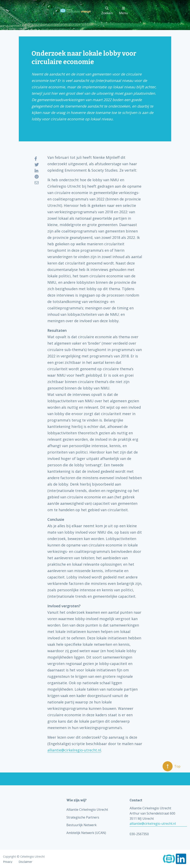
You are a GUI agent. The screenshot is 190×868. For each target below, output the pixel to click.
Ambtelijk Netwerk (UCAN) (86, 833)
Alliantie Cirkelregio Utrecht (87, 810)
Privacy (8, 862)
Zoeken (107, 11)
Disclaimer (25, 862)
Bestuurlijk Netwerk (81, 825)
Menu (123, 11)
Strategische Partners (83, 817)
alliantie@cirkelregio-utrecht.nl (74, 750)
